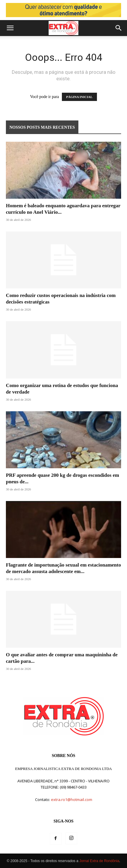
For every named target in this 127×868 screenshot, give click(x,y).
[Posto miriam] (63, 10)
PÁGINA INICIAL (80, 97)
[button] (10, 28)
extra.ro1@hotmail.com (72, 800)
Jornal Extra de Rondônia (99, 861)
